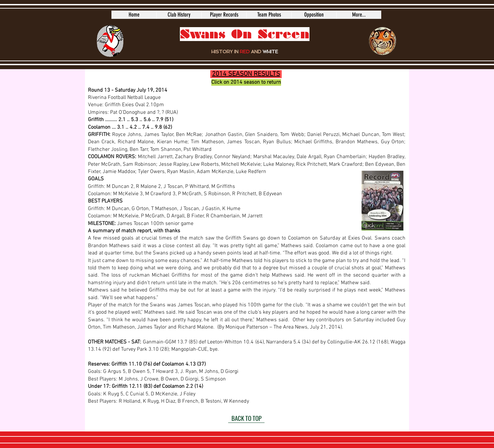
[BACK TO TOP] (246, 418)
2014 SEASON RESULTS (246, 74)
